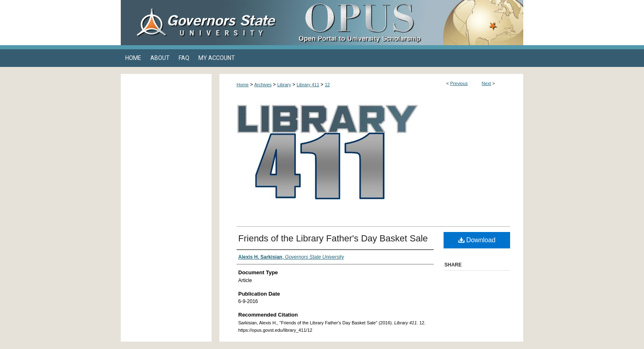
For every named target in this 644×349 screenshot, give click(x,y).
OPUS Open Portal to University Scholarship (404, 23)
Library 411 (308, 85)
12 (327, 85)
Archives (263, 85)
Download (477, 240)
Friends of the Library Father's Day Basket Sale (333, 238)
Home (243, 85)
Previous (459, 83)
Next (486, 83)
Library (284, 85)
